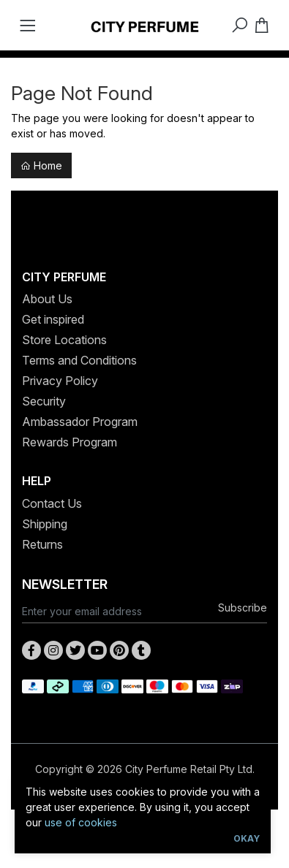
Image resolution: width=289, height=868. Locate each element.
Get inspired (53, 319)
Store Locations (64, 340)
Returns (42, 544)
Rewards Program (70, 442)
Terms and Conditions (79, 360)
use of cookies (81, 822)
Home (41, 165)
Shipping (45, 524)
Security (44, 401)
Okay (247, 838)
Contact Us (52, 503)
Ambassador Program (80, 422)
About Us (47, 299)
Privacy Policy (60, 381)
